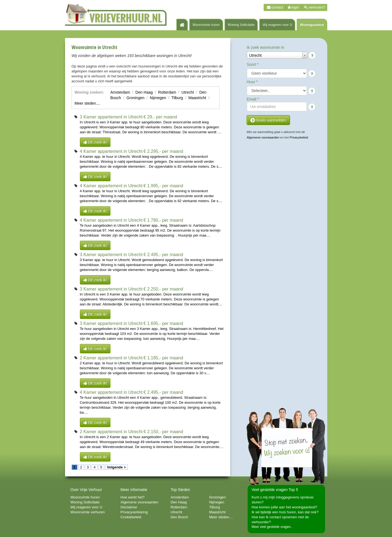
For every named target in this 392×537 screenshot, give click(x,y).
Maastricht (197, 98)
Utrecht (188, 92)
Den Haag (144, 92)
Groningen (135, 98)
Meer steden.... (87, 103)
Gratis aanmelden (268, 120)
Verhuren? (314, 7)
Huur (252, 82)
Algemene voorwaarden (263, 137)
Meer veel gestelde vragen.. (272, 527)
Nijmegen (158, 98)
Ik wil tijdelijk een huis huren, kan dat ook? (285, 512)
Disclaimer (129, 507)
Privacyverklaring (134, 512)
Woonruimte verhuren (88, 512)
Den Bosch (179, 517)
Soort (253, 64)
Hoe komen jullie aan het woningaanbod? (284, 507)
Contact (275, 7)
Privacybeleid (299, 137)
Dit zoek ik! (95, 142)
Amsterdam (120, 92)
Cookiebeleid (131, 517)
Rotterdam (167, 92)
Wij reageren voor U (277, 25)
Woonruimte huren (206, 25)
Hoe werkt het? (132, 497)
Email (253, 99)
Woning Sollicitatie (241, 25)
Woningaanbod (312, 25)
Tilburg (177, 98)
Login (294, 7)
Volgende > (116, 467)
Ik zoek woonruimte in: (266, 47)
